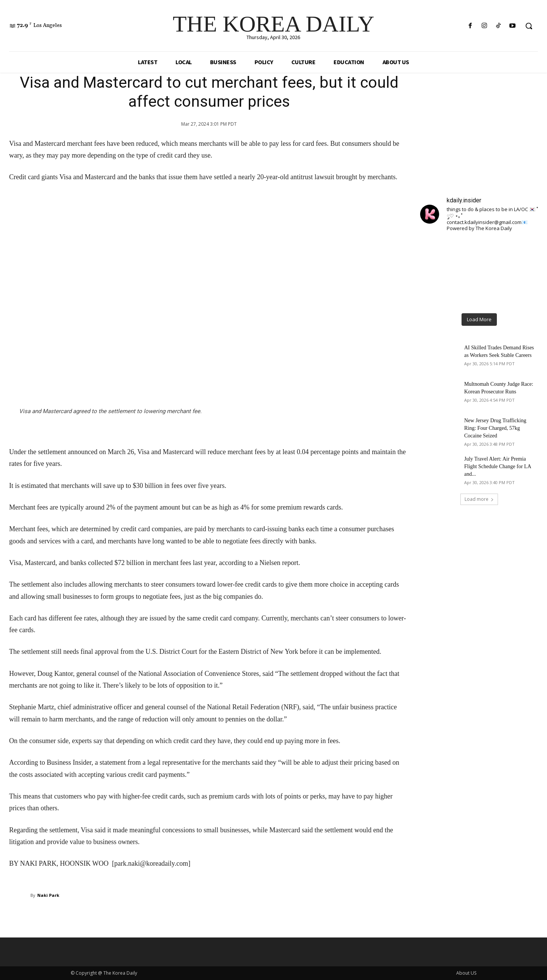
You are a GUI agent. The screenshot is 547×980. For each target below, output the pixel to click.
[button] (529, 26)
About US (466, 973)
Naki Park (48, 895)
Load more (479, 499)
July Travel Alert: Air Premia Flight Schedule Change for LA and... (498, 466)
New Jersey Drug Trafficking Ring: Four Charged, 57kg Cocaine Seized (495, 428)
